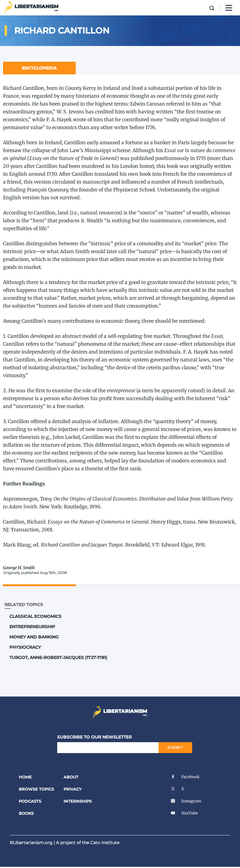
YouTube (184, 813)
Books (26, 813)
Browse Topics (36, 789)
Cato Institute (105, 843)
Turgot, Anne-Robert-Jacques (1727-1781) (58, 658)
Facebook (185, 777)
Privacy (73, 789)
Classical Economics (35, 616)
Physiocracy (25, 647)
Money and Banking (34, 637)
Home (25, 777)
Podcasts (30, 801)
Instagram (186, 801)
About (71, 777)
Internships (78, 801)
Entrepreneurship (32, 627)
